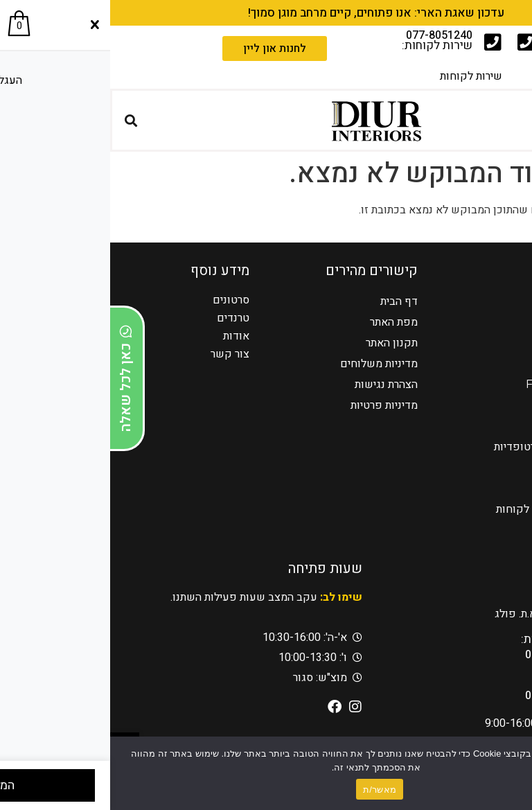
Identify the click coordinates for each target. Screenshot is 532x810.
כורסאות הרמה (479, 322)
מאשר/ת (269, 790)
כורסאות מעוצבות (471, 426)
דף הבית (289, 301)
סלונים (496, 343)
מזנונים (495, 488)
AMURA (490, 405)
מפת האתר (284, 322)
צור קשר (120, 354)
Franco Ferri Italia (463, 384)
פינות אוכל (487, 467)
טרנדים (123, 318)
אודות (126, 336)
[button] (516, 120)
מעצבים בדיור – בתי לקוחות (449, 509)
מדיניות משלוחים (269, 363)
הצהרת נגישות (276, 384)
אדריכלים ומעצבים (468, 530)
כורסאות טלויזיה (475, 301)
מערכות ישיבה (479, 363)
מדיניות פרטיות (274, 405)
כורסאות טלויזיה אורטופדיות (447, 447)
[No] (510, 773)
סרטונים (121, 300)
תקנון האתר (282, 343)
